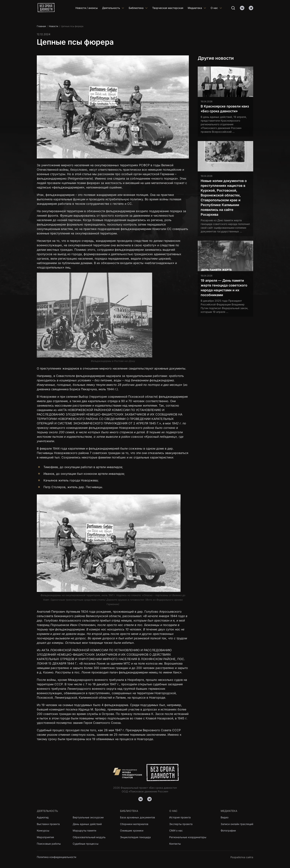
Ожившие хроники (132, 831)
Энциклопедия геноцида (135, 837)
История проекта (180, 817)
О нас (216, 8)
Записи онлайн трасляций (237, 824)
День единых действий (87, 824)
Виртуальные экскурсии (88, 817)
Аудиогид (43, 817)
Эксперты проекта (181, 824)
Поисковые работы (49, 844)
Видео (224, 817)
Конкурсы (43, 831)
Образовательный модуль (89, 837)
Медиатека (197, 8)
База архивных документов (138, 817)
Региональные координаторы (188, 837)
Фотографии (228, 831)
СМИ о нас (176, 831)
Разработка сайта (242, 857)
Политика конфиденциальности (57, 857)
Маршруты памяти (85, 831)
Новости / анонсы (87, 8)
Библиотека (138, 8)
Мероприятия (45, 837)
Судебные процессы (86, 844)
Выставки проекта (48, 824)
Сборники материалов (134, 824)
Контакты (175, 844)
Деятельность (113, 8)
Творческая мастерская (168, 8)
